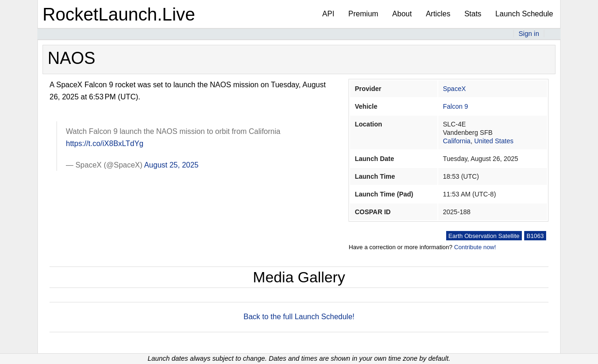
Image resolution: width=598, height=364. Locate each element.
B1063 (535, 236)
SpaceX (454, 89)
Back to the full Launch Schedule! (299, 317)
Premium (363, 14)
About (402, 14)
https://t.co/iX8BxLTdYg (105, 143)
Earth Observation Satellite (484, 236)
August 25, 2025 (171, 165)
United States (494, 141)
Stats (473, 14)
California (457, 141)
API (328, 14)
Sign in (529, 34)
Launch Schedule (524, 14)
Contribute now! (475, 247)
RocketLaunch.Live (119, 14)
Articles (438, 14)
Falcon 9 (456, 106)
